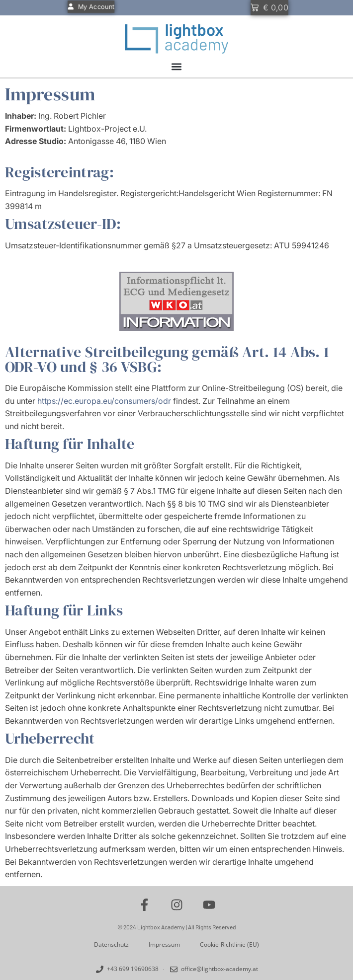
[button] (177, 67)
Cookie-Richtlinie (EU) (229, 944)
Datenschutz (111, 944)
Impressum (164, 944)
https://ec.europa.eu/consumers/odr (104, 401)
